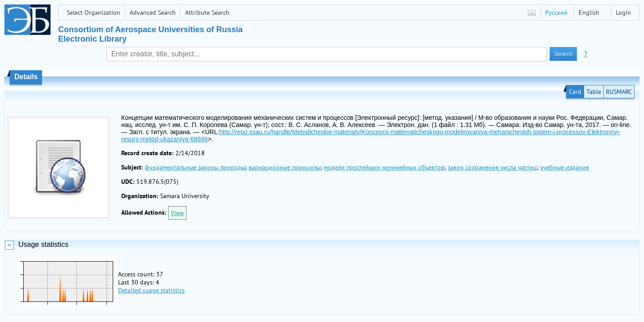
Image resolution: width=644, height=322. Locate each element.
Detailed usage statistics (151, 290)
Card (575, 92)
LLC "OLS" (350, 313)
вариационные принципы (284, 167)
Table (594, 92)
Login (623, 13)
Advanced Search (153, 13)
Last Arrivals (30, 313)
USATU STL (352, 302)
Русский (556, 13)
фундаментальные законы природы (195, 167)
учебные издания (565, 167)
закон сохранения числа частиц (492, 167)
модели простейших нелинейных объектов (384, 167)
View (177, 213)
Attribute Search (207, 13)
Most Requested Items (83, 313)
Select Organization (93, 13)
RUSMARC (619, 92)
